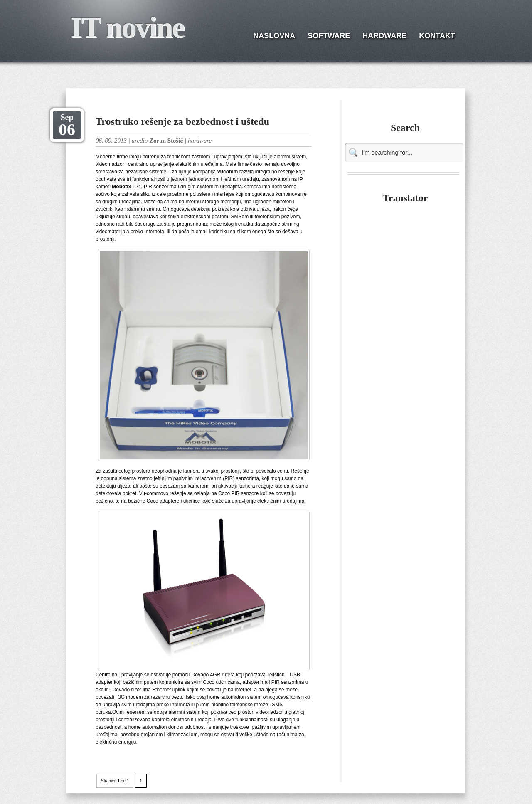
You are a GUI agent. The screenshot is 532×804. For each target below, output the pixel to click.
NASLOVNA (274, 36)
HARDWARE (384, 36)
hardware (200, 141)
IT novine (127, 27)
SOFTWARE (329, 36)
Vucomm (227, 172)
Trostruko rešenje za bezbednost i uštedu (182, 121)
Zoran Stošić (166, 141)
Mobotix (122, 187)
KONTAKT (437, 36)
